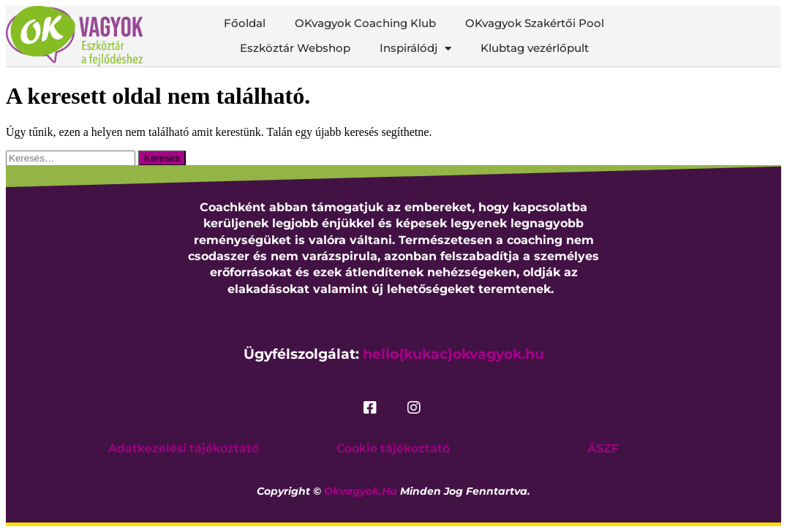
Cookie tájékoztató (393, 448)
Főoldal (245, 23)
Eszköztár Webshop (295, 48)
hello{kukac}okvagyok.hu (453, 354)
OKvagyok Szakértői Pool (535, 23)
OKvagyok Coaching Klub (365, 23)
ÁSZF (603, 448)
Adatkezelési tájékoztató (184, 448)
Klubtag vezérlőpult (535, 48)
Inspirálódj (415, 48)
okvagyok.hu (361, 491)
